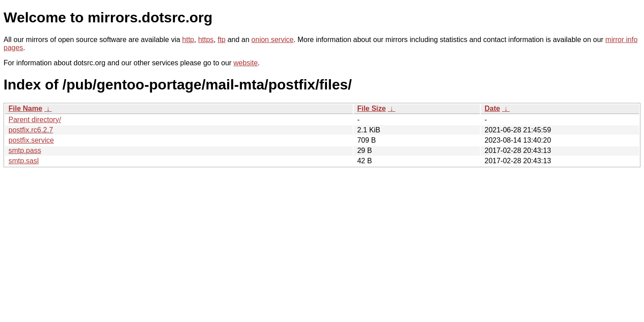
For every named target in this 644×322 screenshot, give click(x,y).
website (246, 63)
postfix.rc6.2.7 (31, 130)
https (206, 40)
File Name (25, 108)
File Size (372, 108)
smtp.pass (25, 150)
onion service (272, 40)
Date (492, 108)
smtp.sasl (24, 161)
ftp (221, 40)
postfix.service (31, 140)
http (188, 40)
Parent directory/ (35, 120)
